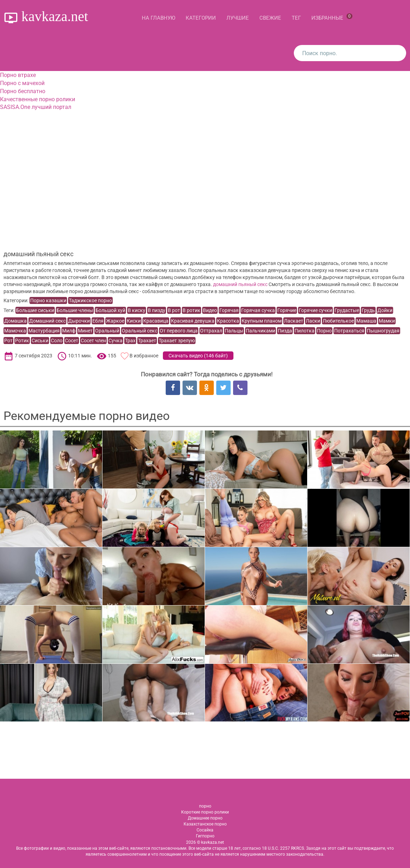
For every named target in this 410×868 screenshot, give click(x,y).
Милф (69, 331)
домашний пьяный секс (240, 284)
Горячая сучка (258, 310)
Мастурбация (44, 331)
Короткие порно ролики (205, 812)
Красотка (228, 321)
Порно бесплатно (23, 91)
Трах (130, 341)
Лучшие (238, 18)
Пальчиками (260, 331)
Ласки (313, 321)
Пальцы (234, 331)
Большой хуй (110, 310)
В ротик (191, 310)
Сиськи (40, 341)
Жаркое (115, 321)
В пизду (157, 310)
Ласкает (294, 321)
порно (205, 806)
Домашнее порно (205, 818)
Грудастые (347, 310)
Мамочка (15, 331)
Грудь (368, 310)
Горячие (287, 310)
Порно (324, 331)
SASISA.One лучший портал (36, 107)
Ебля (98, 321)
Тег (296, 18)
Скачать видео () (198, 356)
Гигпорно (205, 836)
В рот (174, 310)
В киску (137, 310)
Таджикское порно (90, 300)
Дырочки (79, 321)
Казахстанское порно (205, 824)
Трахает (147, 341)
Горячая (229, 310)
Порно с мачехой (22, 83)
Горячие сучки (315, 310)
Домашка (15, 321)
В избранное (144, 356)
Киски (134, 321)
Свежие (270, 18)
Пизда (285, 331)
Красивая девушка (193, 321)
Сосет (72, 341)
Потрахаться (349, 331)
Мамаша (366, 321)
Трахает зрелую (177, 341)
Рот (8, 341)
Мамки (387, 321)
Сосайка (205, 830)
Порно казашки (48, 300)
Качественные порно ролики (38, 99)
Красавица (156, 321)
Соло (57, 341)
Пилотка (305, 331)
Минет (85, 331)
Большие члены (75, 310)
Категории (201, 18)
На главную (158, 18)
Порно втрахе (18, 75)
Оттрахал (211, 331)
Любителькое (338, 321)
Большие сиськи (35, 310)
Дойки (385, 310)
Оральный (107, 331)
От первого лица (179, 331)
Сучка (115, 341)
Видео (210, 310)
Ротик (22, 341)
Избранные (332, 17)
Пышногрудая (383, 331)
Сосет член (93, 341)
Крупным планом (262, 321)
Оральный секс (140, 331)
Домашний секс (47, 321)
